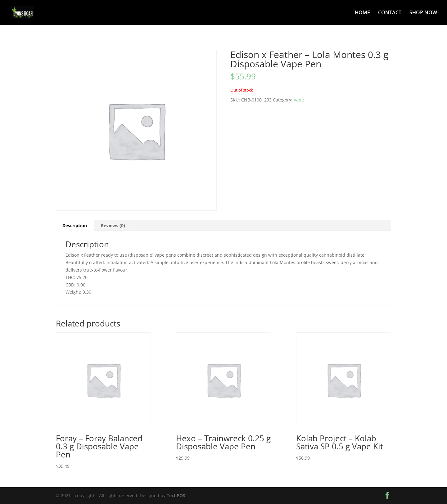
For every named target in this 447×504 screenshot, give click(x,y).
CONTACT (390, 13)
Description (75, 225)
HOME (362, 13)
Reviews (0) (113, 225)
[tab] (75, 226)
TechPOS (176, 495)
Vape (299, 100)
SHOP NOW (423, 13)
